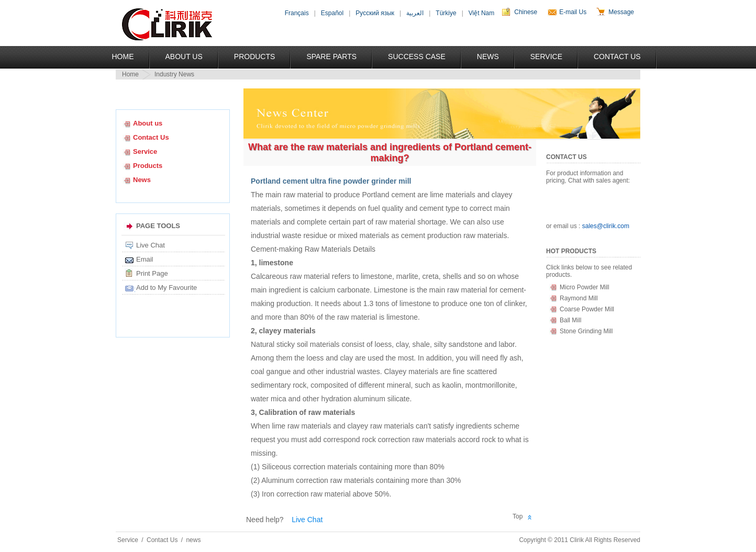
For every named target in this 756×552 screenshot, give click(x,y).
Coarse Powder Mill (587, 309)
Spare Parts (331, 57)
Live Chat (151, 245)
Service (546, 57)
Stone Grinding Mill (586, 331)
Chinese (526, 12)
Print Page (152, 273)
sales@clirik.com (606, 226)
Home (123, 57)
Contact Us (617, 57)
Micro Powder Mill (585, 287)
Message (621, 12)
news (193, 540)
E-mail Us (573, 12)
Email (145, 259)
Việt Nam (481, 13)
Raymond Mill (579, 298)
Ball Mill (570, 320)
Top (518, 516)
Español (332, 13)
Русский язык (375, 13)
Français (297, 13)
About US (184, 57)
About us (148, 123)
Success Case (417, 57)
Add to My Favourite (166, 288)
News (488, 57)
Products (255, 57)
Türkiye (446, 13)
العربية (415, 13)
